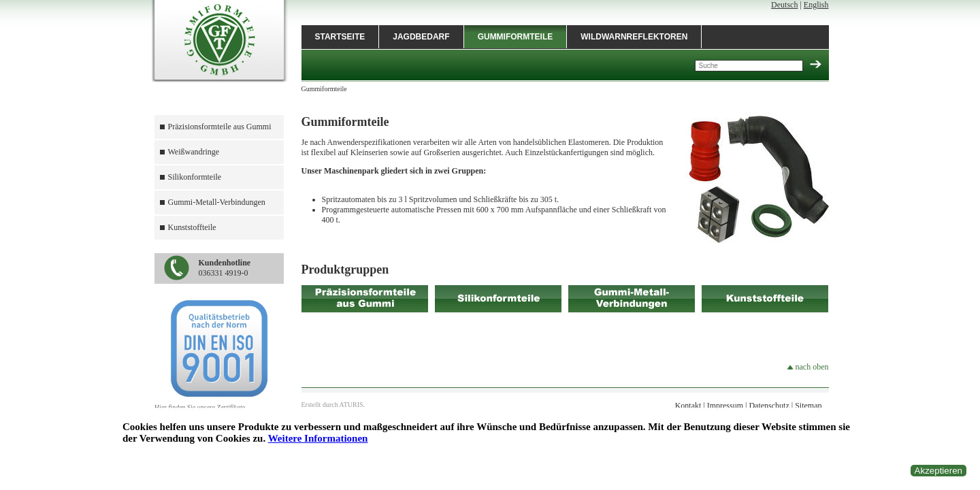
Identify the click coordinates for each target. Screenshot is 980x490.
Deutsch (784, 5)
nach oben (808, 367)
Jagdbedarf (421, 37)
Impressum (725, 406)
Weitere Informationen (318, 438)
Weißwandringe (194, 152)
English (816, 5)
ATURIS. (353, 405)
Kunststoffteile (192, 227)
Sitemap (808, 406)
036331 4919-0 (225, 268)
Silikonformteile (195, 177)
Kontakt (688, 406)
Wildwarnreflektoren (634, 37)
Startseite (340, 37)
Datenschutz (769, 406)
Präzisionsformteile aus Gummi (220, 127)
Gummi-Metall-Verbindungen (217, 202)
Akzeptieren (938, 471)
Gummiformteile (516, 37)
